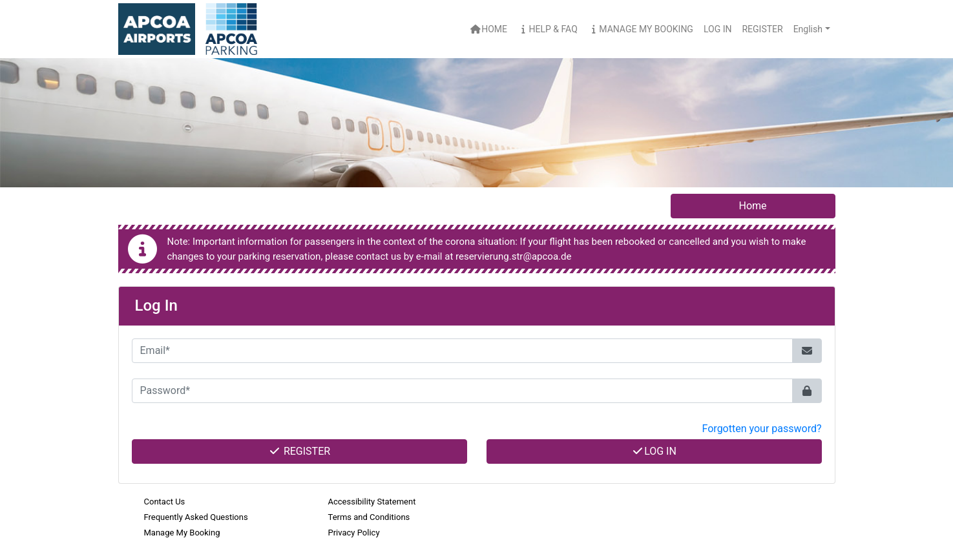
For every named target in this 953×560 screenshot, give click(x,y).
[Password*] (462, 391)
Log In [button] (718, 29)
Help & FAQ (548, 29)
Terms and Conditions (369, 517)
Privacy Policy (354, 533)
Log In (654, 451)
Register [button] (762, 29)
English (808, 29)
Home (489, 29)
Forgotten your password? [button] (762, 429)
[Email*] (462, 351)
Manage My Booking (641, 29)
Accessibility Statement (372, 502)
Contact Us (165, 502)
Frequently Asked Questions (196, 517)
